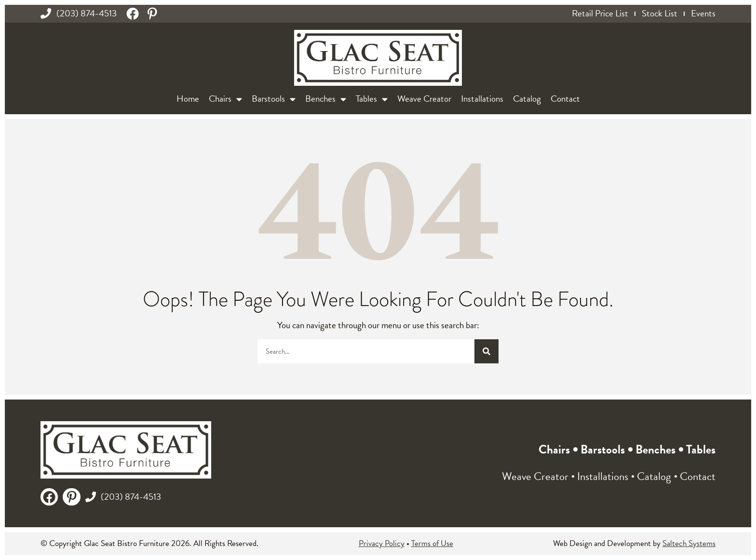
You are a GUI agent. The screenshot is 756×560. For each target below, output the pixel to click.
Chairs (225, 99)
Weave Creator (424, 99)
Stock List (660, 13)
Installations (482, 99)
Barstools (274, 99)
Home (188, 99)
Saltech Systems (689, 543)
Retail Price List (600, 13)
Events (703, 13)
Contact (565, 99)
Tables (372, 99)
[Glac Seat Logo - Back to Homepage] (378, 58)
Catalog (527, 99)
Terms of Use (432, 543)
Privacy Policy (382, 543)
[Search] (486, 351)
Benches (326, 99)
